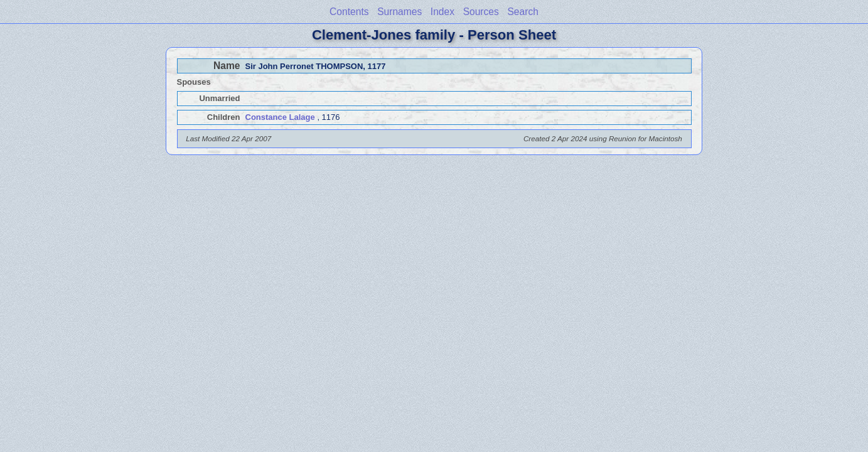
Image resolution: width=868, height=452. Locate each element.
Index (442, 12)
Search (522, 12)
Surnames (399, 12)
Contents (349, 12)
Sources (481, 12)
